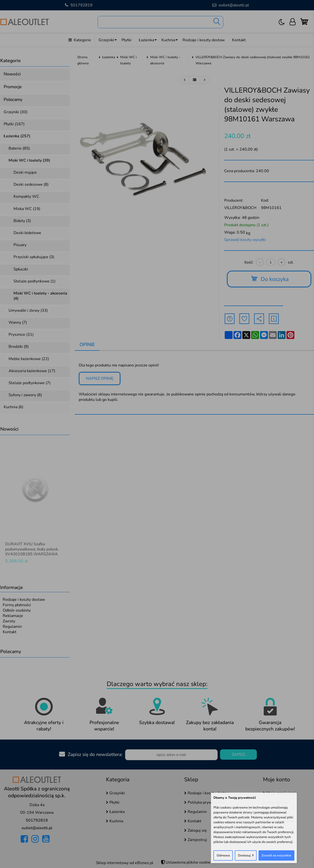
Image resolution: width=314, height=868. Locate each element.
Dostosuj (244, 855)
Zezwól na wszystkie (276, 855)
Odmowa (223, 855)
